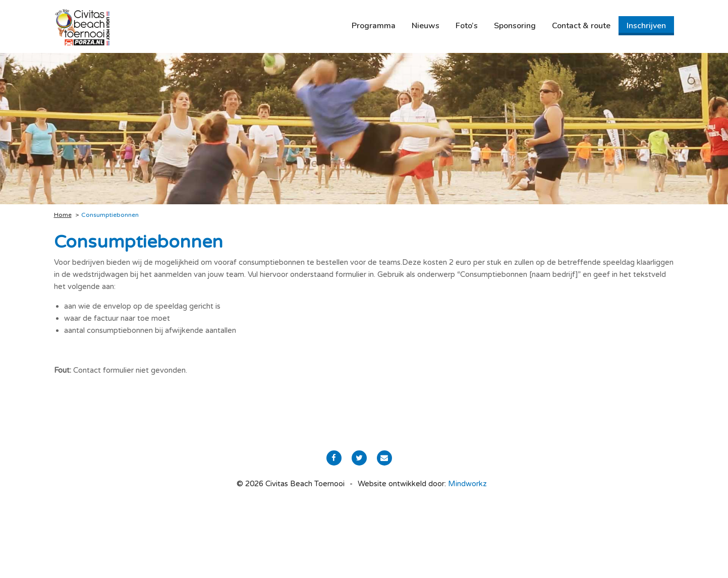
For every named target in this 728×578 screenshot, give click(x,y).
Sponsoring (515, 26)
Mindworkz (467, 484)
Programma (374, 26)
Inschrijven (646, 26)
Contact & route (581, 26)
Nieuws (426, 26)
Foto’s (467, 26)
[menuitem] (374, 26)
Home (63, 215)
